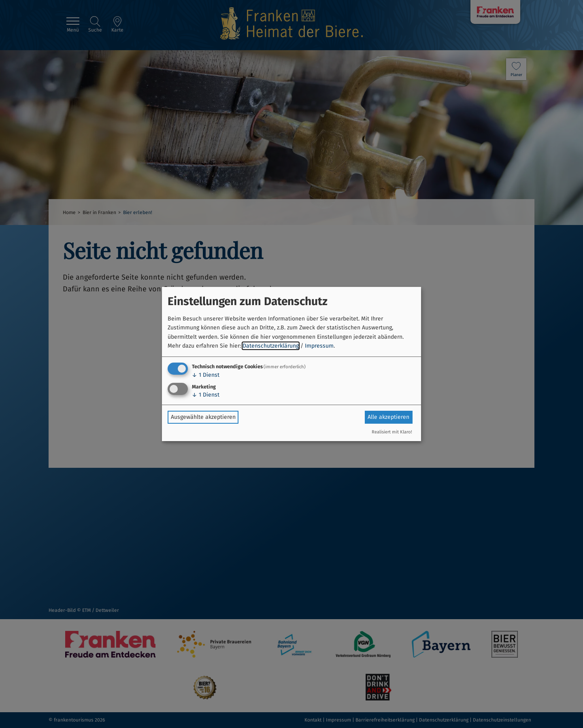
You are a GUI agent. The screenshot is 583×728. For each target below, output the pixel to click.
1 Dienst (206, 375)
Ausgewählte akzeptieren (203, 417)
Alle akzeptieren (388, 417)
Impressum (319, 346)
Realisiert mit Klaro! (392, 432)
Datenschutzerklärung (271, 346)
